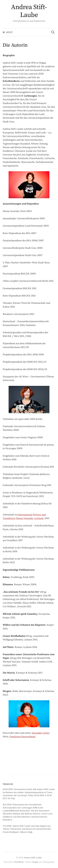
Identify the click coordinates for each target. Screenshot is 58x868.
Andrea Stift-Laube (29, 11)
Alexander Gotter (41, 733)
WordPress (19, 862)
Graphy (35, 862)
